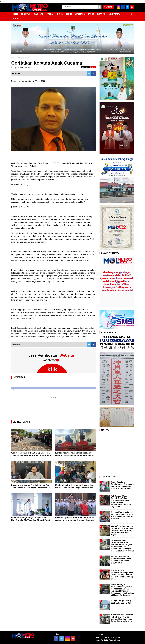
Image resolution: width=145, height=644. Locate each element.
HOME (15, 14)
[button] (132, 13)
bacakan (85, 67)
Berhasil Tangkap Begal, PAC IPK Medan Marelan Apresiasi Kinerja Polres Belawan (122, 515)
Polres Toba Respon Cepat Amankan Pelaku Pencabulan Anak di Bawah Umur (122, 560)
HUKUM (16, 18)
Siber (107, 637)
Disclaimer (116, 637)
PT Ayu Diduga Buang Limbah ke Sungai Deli (121, 602)
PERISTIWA (26, 14)
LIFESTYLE (80, 14)
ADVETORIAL (114, 14)
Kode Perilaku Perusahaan (108, 640)
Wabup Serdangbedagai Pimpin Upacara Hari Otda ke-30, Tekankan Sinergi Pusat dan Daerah (31, 520)
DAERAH (50, 14)
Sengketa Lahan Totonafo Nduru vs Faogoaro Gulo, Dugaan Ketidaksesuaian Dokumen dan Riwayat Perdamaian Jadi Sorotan (122, 546)
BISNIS (69, 14)
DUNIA (60, 14)
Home (13, 58)
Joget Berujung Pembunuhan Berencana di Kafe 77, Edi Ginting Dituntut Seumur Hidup (122, 485)
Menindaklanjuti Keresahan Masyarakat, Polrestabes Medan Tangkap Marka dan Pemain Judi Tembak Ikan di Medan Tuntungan (122, 590)
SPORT (91, 14)
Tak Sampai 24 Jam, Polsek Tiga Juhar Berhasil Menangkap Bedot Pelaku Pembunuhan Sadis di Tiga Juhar (121, 501)
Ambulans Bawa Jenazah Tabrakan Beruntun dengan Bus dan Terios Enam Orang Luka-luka (122, 618)
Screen (108, 7)
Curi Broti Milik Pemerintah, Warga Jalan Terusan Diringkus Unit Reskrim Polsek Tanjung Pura (122, 575)
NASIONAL (39, 14)
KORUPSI (101, 14)
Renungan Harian (23, 58)
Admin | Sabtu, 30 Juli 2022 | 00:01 (21, 68)
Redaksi (99, 637)
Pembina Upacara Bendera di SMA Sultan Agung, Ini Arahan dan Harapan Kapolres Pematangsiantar (75, 520)
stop (93, 67)
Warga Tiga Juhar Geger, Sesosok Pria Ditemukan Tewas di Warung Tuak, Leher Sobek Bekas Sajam (122, 530)
